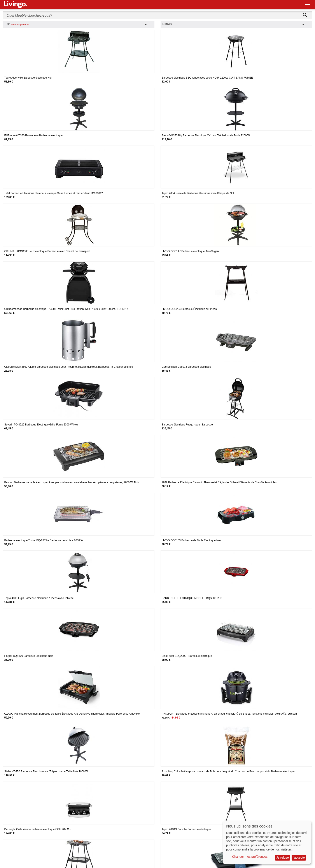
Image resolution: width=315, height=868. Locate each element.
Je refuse (283, 857)
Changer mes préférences (250, 857)
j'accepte (299, 857)
